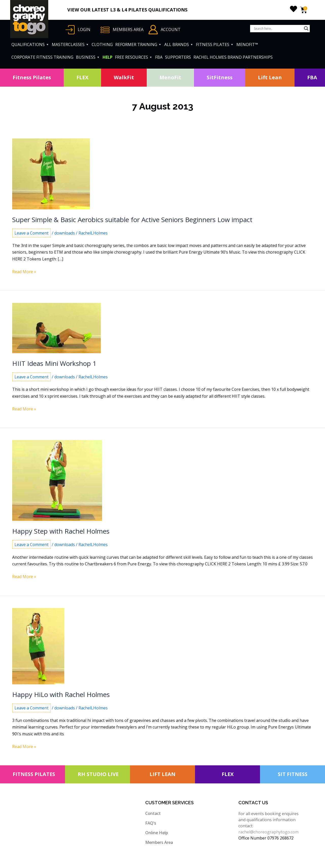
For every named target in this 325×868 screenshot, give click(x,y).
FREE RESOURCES (134, 57)
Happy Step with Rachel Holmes (61, 531)
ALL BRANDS (179, 44)
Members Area (159, 842)
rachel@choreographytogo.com (269, 832)
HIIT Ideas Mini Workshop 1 (54, 363)
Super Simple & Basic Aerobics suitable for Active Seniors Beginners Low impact (132, 220)
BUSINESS (88, 57)
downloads (65, 233)
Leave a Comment (31, 233)
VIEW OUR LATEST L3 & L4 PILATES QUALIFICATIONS (127, 10)
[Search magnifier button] (306, 28)
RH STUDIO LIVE (98, 774)
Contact (153, 813)
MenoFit (170, 77)
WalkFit (124, 77)
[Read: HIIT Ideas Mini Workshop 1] (56, 328)
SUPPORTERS (178, 57)
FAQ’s (151, 823)
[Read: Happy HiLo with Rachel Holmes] (38, 646)
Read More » (24, 272)
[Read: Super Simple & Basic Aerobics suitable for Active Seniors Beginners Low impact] (51, 174)
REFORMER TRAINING (139, 44)
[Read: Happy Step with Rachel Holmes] (57, 480)
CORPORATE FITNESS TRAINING (42, 57)
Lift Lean (270, 77)
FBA (159, 57)
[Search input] (278, 28)
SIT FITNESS (293, 774)
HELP (108, 57)
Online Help (157, 833)
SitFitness (220, 77)
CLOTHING (102, 44)
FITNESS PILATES (215, 44)
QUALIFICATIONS (30, 44)
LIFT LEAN (162, 774)
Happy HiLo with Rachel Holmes (61, 694)
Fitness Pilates (32, 77)
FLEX (82, 77)
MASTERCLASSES (70, 44)
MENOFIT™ (247, 44)
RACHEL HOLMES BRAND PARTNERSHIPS (233, 57)
